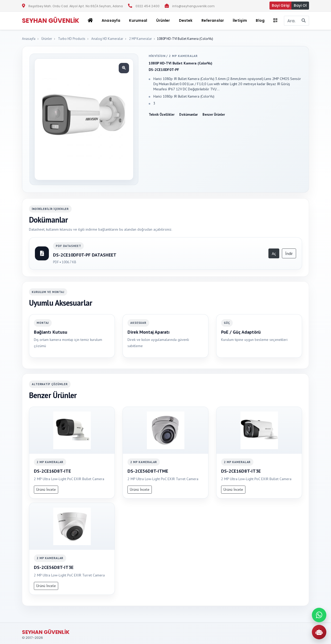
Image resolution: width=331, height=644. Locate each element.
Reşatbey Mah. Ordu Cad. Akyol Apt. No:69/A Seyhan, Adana (76, 6)
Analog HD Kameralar (107, 39)
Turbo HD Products (72, 39)
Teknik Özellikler (162, 115)
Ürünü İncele (46, 489)
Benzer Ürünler (214, 115)
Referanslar (213, 20)
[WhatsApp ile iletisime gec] (319, 615)
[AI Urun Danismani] (319, 632)
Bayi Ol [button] (300, 5)
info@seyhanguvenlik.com (193, 6)
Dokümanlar (189, 115)
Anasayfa (111, 20)
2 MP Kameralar (140, 39)
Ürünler (47, 39)
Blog (260, 20)
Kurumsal (138, 20)
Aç (274, 253)
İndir (289, 253)
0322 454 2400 (148, 6)
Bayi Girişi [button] (281, 5)
